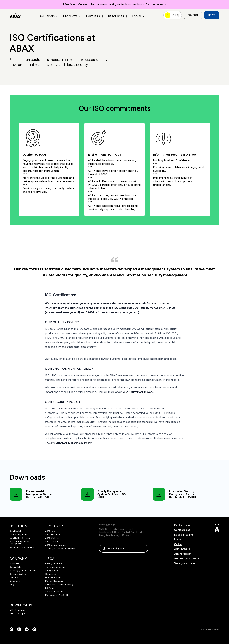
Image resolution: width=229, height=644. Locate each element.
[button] (144, 549)
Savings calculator (185, 563)
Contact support (184, 525)
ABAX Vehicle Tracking (56, 545)
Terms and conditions (55, 567)
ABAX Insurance (53, 535)
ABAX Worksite (52, 538)
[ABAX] (15, 15)
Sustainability (16, 567)
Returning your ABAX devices (23, 571)
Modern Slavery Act (54, 581)
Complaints (51, 574)
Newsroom (15, 581)
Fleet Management (18, 535)
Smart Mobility (16, 531)
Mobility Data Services (20, 538)
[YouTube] (27, 629)
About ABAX (15, 564)
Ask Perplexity (183, 554)
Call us (178, 544)
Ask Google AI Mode (187, 558)
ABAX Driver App (17, 614)
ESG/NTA (50, 588)
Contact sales (182, 530)
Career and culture (18, 574)
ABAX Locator (52, 542)
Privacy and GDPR (54, 564)
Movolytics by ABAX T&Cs (57, 595)
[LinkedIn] (19, 629)
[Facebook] (11, 629)
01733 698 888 (107, 525)
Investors (14, 578)
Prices (212, 15)
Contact (193, 15)
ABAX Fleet (50, 531)
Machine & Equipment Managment (20, 543)
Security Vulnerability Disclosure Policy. (69, 443)
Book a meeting (184, 535)
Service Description (54, 592)
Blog (12, 585)
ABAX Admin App (17, 610)
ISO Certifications (53, 578)
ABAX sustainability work (138, 392)
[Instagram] (34, 629)
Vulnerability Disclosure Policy (59, 585)
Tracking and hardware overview (61, 549)
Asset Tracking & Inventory (22, 547)
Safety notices (52, 571)
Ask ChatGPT (182, 549)
